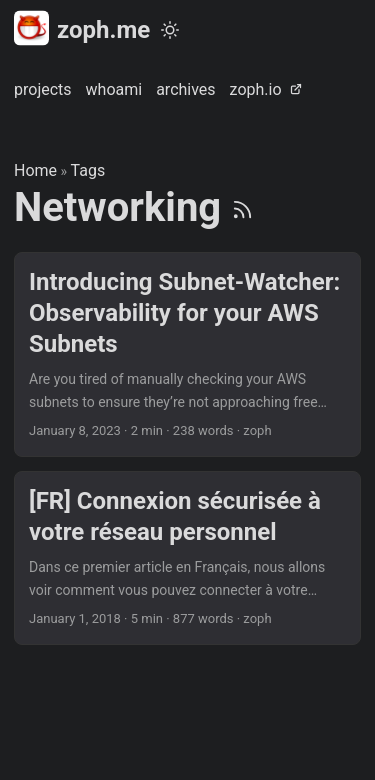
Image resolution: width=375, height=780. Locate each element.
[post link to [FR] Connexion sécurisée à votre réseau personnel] (187, 558)
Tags (88, 170)
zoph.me (82, 28)
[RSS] (242, 207)
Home (35, 170)
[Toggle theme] (170, 30)
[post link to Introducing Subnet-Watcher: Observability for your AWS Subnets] (187, 354)
